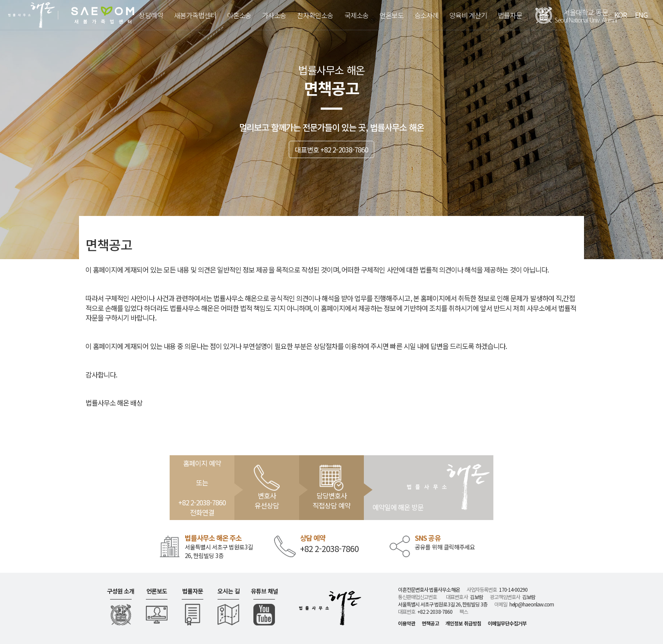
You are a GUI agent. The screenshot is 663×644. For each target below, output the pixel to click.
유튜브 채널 (264, 591)
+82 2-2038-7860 (330, 549)
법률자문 (510, 15)
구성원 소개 (121, 591)
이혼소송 (239, 15)
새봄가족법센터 (195, 15)
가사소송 (274, 15)
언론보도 (391, 15)
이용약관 (407, 623)
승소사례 (426, 15)
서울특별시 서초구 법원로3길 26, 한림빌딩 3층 (219, 551)
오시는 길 (229, 591)
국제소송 (357, 15)
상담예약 (151, 15)
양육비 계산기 (468, 15)
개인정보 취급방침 (463, 623)
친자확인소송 (315, 15)
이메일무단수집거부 (507, 623)
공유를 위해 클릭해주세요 (445, 547)
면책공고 (430, 623)
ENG (641, 15)
